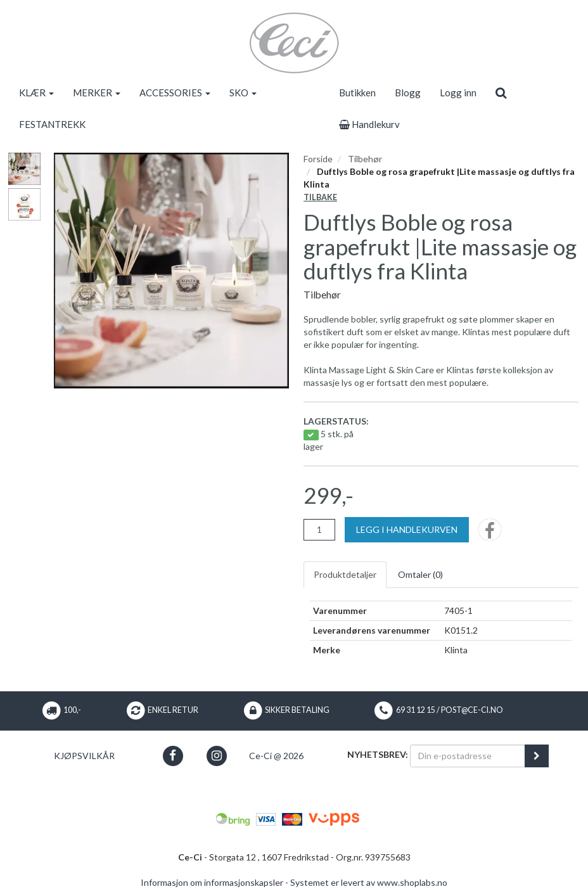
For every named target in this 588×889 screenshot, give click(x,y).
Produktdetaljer (345, 574)
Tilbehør (365, 159)
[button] (173, 756)
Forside (318, 159)
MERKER (97, 93)
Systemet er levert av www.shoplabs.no (369, 882)
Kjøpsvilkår (84, 756)
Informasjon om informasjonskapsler (212, 882)
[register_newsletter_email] (537, 756)
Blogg (408, 93)
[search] (501, 93)
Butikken (357, 93)
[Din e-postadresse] (468, 756)
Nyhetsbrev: (378, 754)
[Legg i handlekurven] (407, 530)
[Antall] (319, 530)
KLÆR (36, 93)
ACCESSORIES (175, 93)
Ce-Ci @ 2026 (276, 756)
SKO (243, 93)
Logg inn (458, 93)
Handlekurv (369, 124)
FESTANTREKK (52, 124)
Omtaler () (420, 574)
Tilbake (320, 197)
